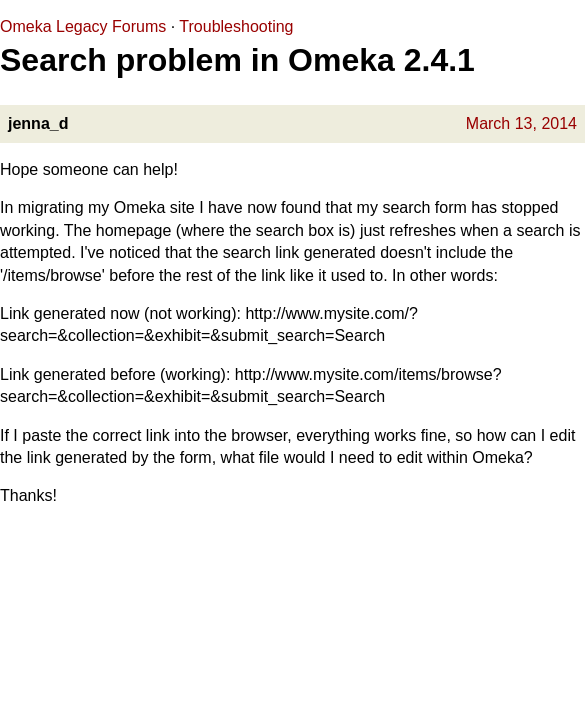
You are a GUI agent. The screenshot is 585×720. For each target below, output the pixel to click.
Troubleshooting (236, 26)
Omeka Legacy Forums (83, 26)
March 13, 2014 (521, 123)
